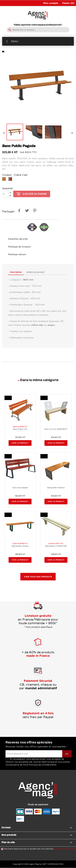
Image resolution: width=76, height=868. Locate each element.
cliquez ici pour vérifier (65, 849)
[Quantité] (5, 194)
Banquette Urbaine (20, 546)
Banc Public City (20, 429)
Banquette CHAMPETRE (56, 546)
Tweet (26, 211)
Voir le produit (20, 443)
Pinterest (34, 211)
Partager (19, 211)
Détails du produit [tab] (36, 272)
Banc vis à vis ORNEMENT (56, 429)
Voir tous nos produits (38, 577)
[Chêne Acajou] (11, 180)
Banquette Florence (56, 488)
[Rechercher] (38, 30)
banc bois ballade (20, 488)
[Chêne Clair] (5, 180)
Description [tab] (16, 272)
